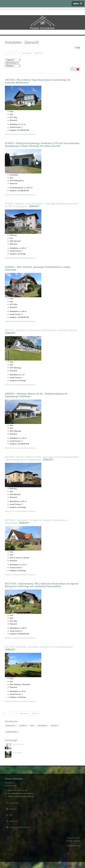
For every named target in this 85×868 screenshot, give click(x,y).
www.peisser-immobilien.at (24, 796)
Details (7, 134)
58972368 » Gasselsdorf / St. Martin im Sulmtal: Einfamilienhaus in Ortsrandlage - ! (36, 522)
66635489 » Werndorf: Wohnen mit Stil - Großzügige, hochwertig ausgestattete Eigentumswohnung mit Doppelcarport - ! (42, 458)
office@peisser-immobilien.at (23, 793)
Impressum (14, 821)
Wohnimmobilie (42, 726)
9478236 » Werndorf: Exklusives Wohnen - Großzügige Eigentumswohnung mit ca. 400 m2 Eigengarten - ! (42, 205)
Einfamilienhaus (10, 726)
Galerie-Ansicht (17, 753)
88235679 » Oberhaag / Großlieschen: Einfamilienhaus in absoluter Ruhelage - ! (41, 332)
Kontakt (13, 809)
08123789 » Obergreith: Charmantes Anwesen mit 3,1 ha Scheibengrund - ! (39, 648)
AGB (11, 815)
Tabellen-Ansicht (18, 744)
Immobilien (14, 803)
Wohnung (54, 726)
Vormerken (16, 134)
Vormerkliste (27, 53)
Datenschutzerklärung (19, 827)
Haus (32, 726)
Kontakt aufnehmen (28, 134)
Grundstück (22, 726)
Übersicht (38, 53)
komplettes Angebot (11, 732)
